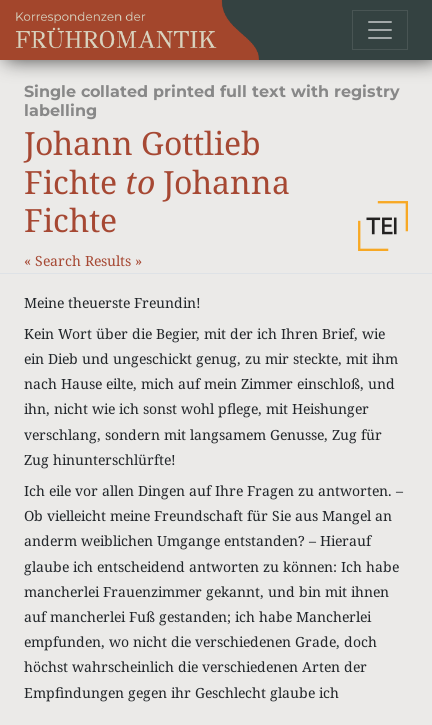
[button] (383, 226)
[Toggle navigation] (380, 30)
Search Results (85, 260)
